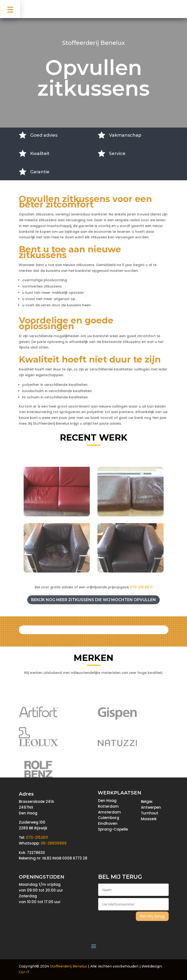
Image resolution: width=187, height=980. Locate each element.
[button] (10, 9)
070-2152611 (37, 837)
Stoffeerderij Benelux (69, 966)
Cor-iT (24, 972)
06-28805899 (54, 843)
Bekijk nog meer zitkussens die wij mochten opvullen (93, 600)
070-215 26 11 (141, 587)
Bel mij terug (152, 916)
